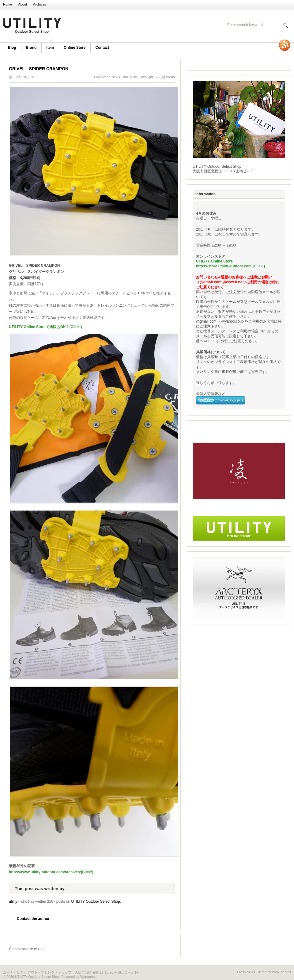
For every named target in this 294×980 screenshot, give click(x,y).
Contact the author (33, 919)
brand (31, 48)
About (23, 4)
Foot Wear (102, 77)
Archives (40, 4)
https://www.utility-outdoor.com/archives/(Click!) (51, 872)
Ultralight (146, 77)
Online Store (75, 48)
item (50, 48)
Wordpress (88, 977)
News (116, 77)
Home (8, 4)
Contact (102, 48)
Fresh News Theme (252, 972)
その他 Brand (165, 77)
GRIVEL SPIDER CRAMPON (39, 69)
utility (13, 902)
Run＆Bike (130, 77)
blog (12, 48)
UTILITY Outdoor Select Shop (83, 26)
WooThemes (281, 972)
